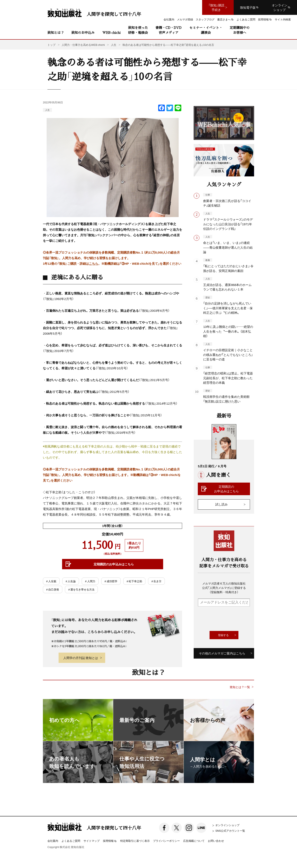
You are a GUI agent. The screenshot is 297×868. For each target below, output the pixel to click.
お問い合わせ (216, 841)
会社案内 (53, 841)
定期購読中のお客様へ (240, 30)
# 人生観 (51, 581)
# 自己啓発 (53, 589)
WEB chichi (111, 32)
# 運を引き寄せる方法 (81, 589)
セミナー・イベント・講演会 (206, 30)
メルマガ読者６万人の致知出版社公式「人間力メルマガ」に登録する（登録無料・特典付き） (224, 588)
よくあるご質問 (71, 841)
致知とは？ (56, 32)
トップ (51, 45)
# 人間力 (90, 581)
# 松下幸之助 (134, 581)
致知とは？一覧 (240, 687)
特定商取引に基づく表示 (135, 841)
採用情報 (110, 841)
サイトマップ (92, 841)
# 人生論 (71, 581)
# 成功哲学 (111, 581)
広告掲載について (194, 841)
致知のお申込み (83, 32)
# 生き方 (156, 581)
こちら (94, 263)
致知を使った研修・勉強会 (138, 30)
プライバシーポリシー (166, 841)
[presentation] (229, 619)
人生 (47, 110)
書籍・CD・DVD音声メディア (169, 30)
